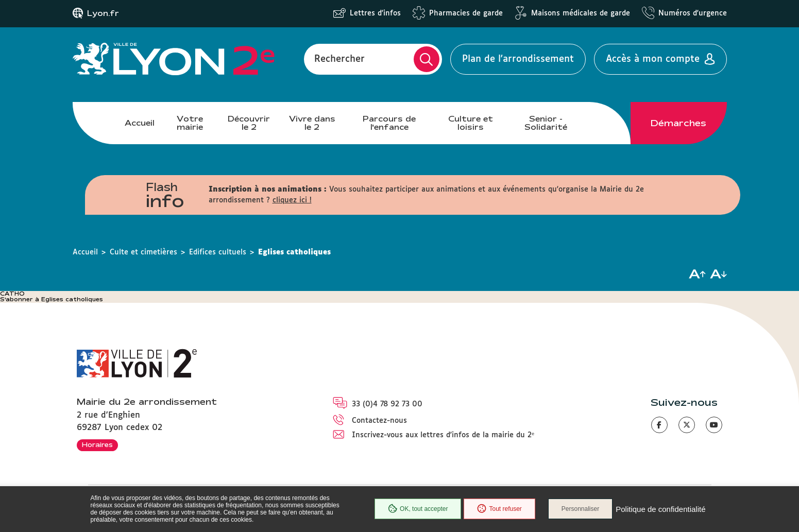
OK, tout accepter (418, 509)
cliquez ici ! (292, 200)
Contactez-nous (379, 421)
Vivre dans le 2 (312, 123)
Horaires (97, 444)
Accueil (140, 123)
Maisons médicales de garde (581, 13)
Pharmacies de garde (466, 13)
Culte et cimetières (143, 252)
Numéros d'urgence (693, 13)
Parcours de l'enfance (389, 123)
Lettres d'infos (375, 13)
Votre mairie (190, 123)
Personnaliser (580, 509)
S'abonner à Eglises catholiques (52, 299)
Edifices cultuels (218, 252)
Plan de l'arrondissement (518, 59)
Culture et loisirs (471, 123)
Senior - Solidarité (546, 123)
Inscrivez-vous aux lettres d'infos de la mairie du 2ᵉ (443, 435)
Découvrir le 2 (249, 123)
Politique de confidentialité (660, 509)
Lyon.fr (103, 13)
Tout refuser (499, 509)
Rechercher (339, 59)
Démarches (678, 123)
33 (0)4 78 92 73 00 (387, 404)
